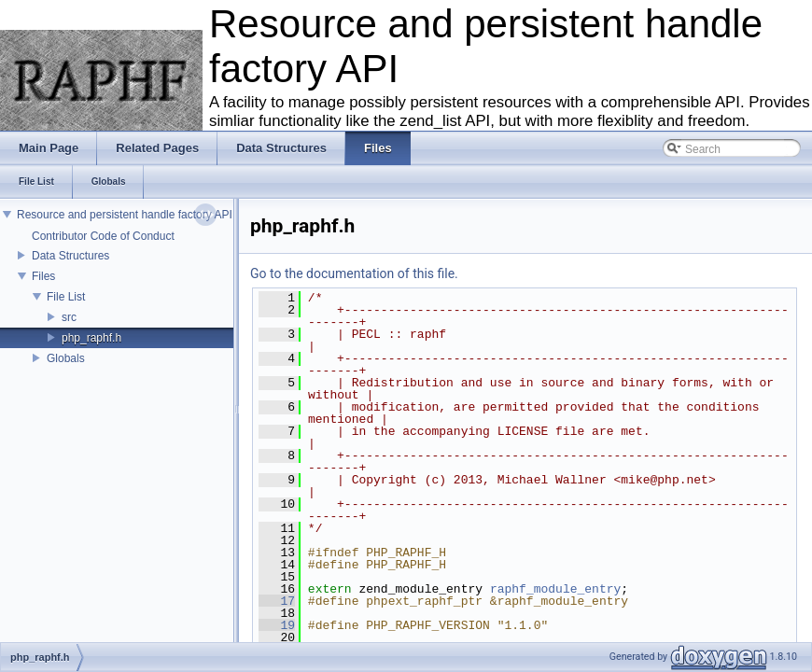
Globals (66, 358)
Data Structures (70, 256)
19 (277, 625)
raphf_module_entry (555, 589)
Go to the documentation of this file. (354, 273)
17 (277, 601)
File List (66, 297)
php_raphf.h (91, 338)
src (69, 317)
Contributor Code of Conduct (103, 236)
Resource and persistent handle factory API (125, 215)
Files (43, 276)
